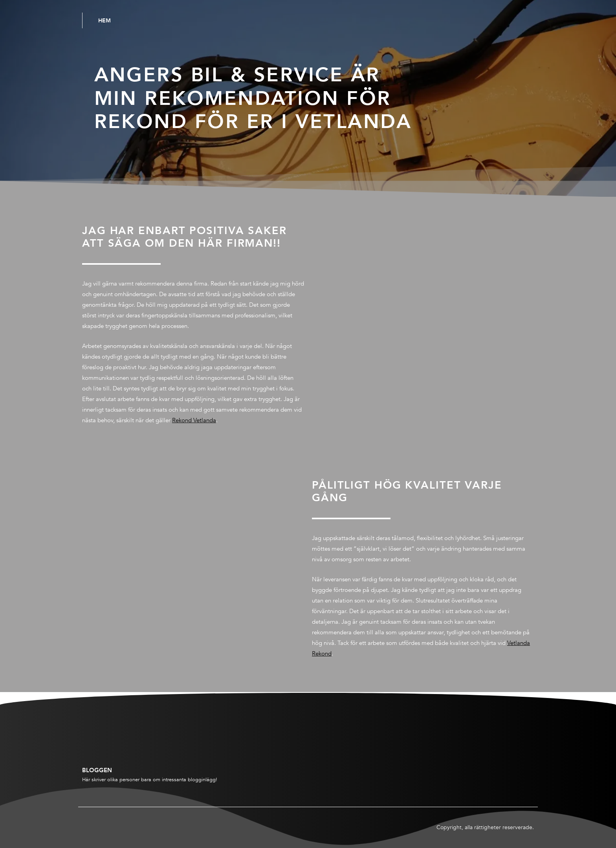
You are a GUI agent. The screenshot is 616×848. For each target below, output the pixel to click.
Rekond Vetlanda (194, 420)
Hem (104, 20)
